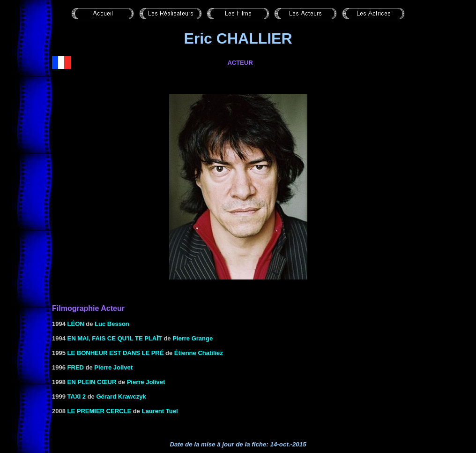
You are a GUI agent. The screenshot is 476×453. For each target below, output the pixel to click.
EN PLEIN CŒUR (92, 382)
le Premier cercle (100, 411)
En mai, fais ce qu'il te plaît (115, 338)
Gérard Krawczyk (121, 396)
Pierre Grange (193, 338)
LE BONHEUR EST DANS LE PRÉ (116, 353)
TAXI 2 (77, 396)
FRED (76, 367)
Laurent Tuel (160, 411)
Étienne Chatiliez (199, 353)
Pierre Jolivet (113, 367)
